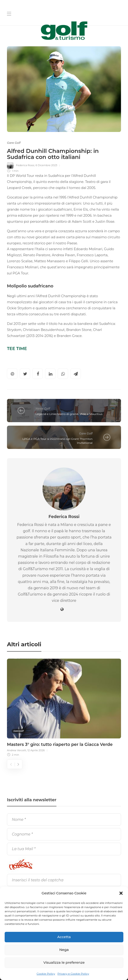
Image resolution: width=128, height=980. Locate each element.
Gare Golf (14, 143)
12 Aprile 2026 (36, 750)
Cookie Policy (46, 974)
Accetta (64, 937)
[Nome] (64, 820)
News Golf (43, 409)
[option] (64, 707)
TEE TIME (17, 349)
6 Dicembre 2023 (46, 165)
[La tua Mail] (64, 849)
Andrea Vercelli (17, 750)
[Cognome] (64, 834)
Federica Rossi (25, 165)
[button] (121, 893)
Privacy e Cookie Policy (73, 974)
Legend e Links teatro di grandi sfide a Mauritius (69, 414)
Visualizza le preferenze (64, 962)
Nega (64, 950)
